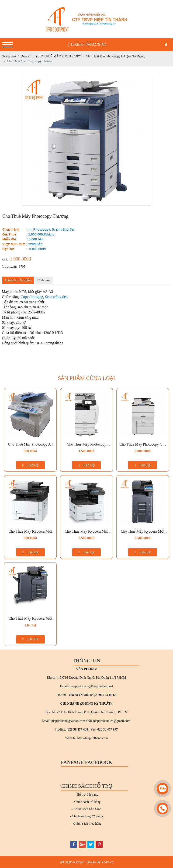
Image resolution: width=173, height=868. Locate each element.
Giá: (5, 259)
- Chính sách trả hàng (86, 802)
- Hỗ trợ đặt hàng (86, 795)
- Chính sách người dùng (86, 816)
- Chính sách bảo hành (87, 809)
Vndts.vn (107, 862)
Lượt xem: (10, 267)
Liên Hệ (30, 465)
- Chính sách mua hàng (86, 824)
